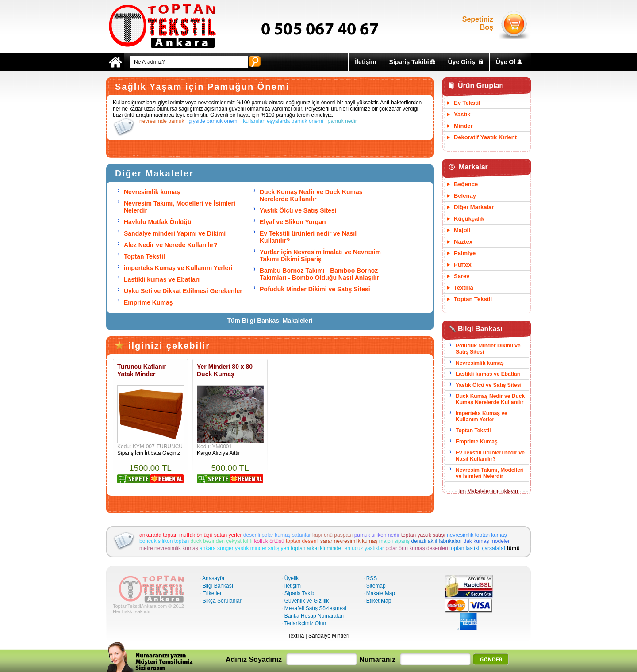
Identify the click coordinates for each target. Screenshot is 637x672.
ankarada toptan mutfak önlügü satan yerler (190, 535)
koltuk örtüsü (269, 541)
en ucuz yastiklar (364, 548)
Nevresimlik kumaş (152, 192)
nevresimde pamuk (162, 121)
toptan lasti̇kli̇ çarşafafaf (477, 548)
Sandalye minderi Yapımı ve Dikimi (175, 233)
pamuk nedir (342, 121)
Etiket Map (379, 601)
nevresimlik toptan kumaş (477, 535)
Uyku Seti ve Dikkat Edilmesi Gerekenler (183, 291)
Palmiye (465, 253)
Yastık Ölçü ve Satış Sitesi (298, 210)
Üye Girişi (465, 62)
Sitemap (376, 586)
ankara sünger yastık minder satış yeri (244, 548)
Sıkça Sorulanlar (222, 601)
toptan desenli (302, 541)
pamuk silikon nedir (377, 535)
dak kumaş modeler (486, 541)
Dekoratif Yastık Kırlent (485, 137)
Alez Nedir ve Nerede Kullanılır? (171, 245)
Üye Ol (509, 62)
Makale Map (381, 593)
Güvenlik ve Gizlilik (307, 601)
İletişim (365, 62)
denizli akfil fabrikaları (436, 541)
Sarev (462, 276)
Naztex (463, 242)
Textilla (464, 288)
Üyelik (292, 578)
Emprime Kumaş (148, 302)
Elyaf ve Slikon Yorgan (293, 222)
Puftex (463, 265)
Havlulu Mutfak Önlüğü (157, 222)
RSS (372, 578)
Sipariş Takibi (412, 62)
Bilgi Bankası (218, 586)
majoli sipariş (394, 541)
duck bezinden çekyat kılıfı (221, 541)
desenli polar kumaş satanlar (277, 535)
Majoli (462, 230)
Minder (463, 126)
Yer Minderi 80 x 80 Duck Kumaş (225, 370)
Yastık (462, 114)
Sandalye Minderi (329, 636)
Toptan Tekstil (144, 256)
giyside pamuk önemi (213, 121)
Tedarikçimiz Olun (305, 623)
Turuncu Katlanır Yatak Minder (142, 370)
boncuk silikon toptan (164, 541)
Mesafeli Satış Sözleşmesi (315, 608)
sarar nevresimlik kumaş (349, 541)
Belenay (465, 196)
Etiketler (212, 593)
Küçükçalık (469, 219)
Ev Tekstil (467, 103)
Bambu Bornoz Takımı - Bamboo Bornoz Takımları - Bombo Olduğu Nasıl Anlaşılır (319, 274)
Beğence (466, 184)
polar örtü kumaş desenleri (416, 548)
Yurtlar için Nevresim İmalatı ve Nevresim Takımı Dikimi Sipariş (320, 256)
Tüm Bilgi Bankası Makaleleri (270, 321)
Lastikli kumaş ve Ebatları (162, 279)
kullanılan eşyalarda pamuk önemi (283, 121)
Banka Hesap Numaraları (314, 616)
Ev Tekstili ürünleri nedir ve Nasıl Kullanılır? (490, 456)
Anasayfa (213, 578)
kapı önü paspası (332, 535)
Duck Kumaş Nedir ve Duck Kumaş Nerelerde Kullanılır (311, 195)
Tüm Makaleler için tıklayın (487, 491)
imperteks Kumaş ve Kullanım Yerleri (178, 268)
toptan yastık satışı (423, 535)
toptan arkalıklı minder (317, 548)
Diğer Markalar (474, 207)
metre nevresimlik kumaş (169, 548)
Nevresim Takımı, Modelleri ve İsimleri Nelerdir (490, 473)
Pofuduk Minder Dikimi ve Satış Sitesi (315, 289)
